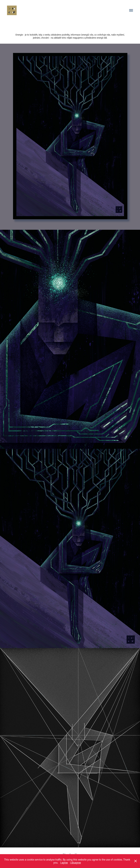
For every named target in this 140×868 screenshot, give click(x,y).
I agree (64, 863)
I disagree (75, 863)
